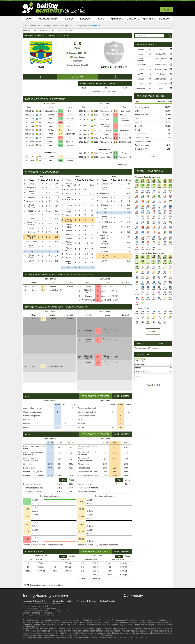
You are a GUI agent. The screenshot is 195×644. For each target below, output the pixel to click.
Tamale (125, 153)
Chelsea (70, 160)
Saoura (51, 115)
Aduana (70, 126)
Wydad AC (51, 138)
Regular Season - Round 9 (77, 65)
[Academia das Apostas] (132, 603)
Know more (95, 26)
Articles (133, 19)
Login (167, 9)
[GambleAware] (30, 641)
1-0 (60, 142)
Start (30, 19)
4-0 (60, 115)
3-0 (116, 115)
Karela (106, 115)
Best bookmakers (49, 19)
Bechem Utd (125, 131)
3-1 (116, 134)
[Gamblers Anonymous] (55, 641)
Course (69, 19)
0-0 (60, 134)
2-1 (116, 131)
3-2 (150, 49)
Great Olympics (106, 138)
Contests (166, 19)
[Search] (169, 36)
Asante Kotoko (31, 193)
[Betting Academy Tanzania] (126, 603)
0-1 (60, 111)
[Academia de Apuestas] (149, 603)
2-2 (60, 157)
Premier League (77, 57)
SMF (49, 606)
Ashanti (51, 122)
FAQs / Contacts (63, 611)
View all (153, 157)
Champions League (164, 625)
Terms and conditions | (32, 613)
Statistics (117, 19)
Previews (85, 19)
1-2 (150, 65)
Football (86, 620)
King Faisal (125, 111)
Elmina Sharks (51, 111)
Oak (41, 67)
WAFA (51, 130)
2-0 (60, 119)
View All (153, 331)
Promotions (149, 19)
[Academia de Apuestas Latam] (155, 603)
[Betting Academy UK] (160, 603)
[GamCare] (47, 641)
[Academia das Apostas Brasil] (138, 603)
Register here (57, 604)
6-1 (60, 138)
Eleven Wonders (125, 120)
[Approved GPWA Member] (41, 641)
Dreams (51, 157)
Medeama (31, 211)
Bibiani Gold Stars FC (106, 126)
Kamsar (70, 145)
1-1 (60, 126)
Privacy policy (47, 613)
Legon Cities (70, 134)
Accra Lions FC (114, 67)
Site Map (26, 606)
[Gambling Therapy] (51, 641)
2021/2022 (77, 61)
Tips (101, 19)
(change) (158, 348)
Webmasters (51, 608)
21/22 (41, 111)
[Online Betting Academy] (143, 603)
